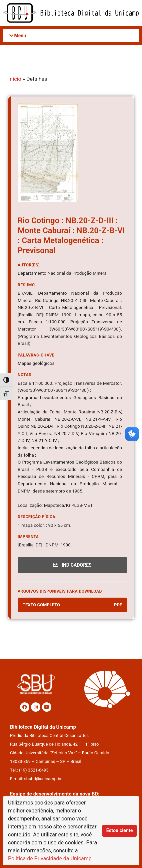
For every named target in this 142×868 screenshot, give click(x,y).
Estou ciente (120, 831)
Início (15, 79)
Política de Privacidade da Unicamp (50, 859)
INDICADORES (72, 565)
